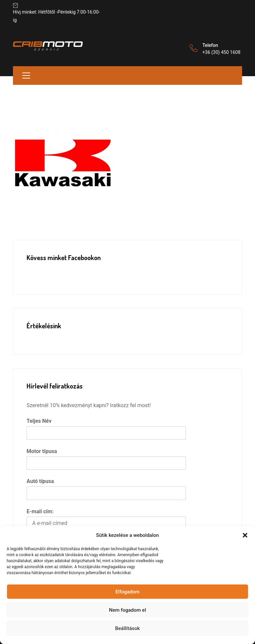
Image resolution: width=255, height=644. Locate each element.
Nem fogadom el (127, 610)
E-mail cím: (40, 511)
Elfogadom (128, 592)
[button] (245, 535)
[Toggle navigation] (26, 76)
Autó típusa (40, 481)
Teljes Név (39, 421)
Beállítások (127, 628)
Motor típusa (42, 451)
